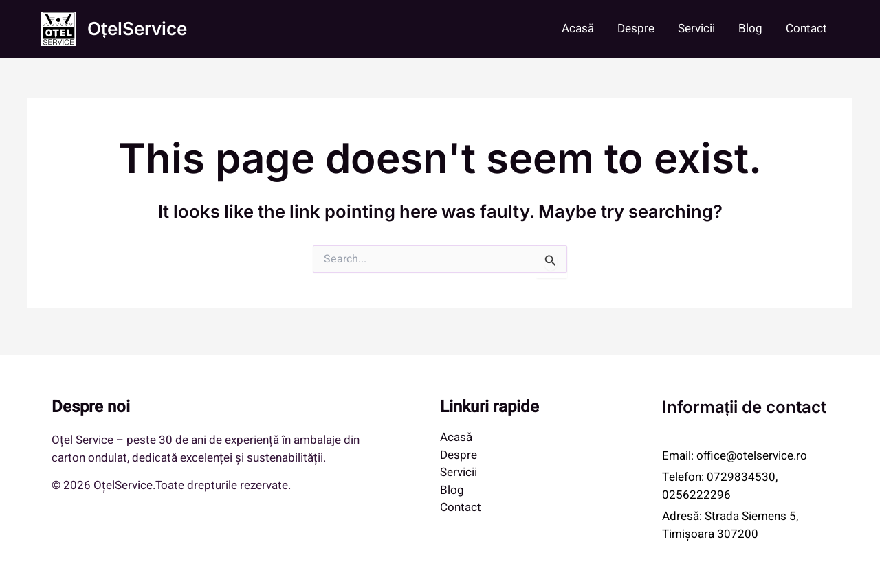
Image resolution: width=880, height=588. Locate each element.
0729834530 (741, 477)
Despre (636, 29)
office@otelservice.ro (752, 456)
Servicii (696, 29)
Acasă (578, 29)
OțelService (137, 29)
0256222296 (696, 495)
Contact (806, 29)
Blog (750, 29)
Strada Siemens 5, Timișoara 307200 (730, 525)
